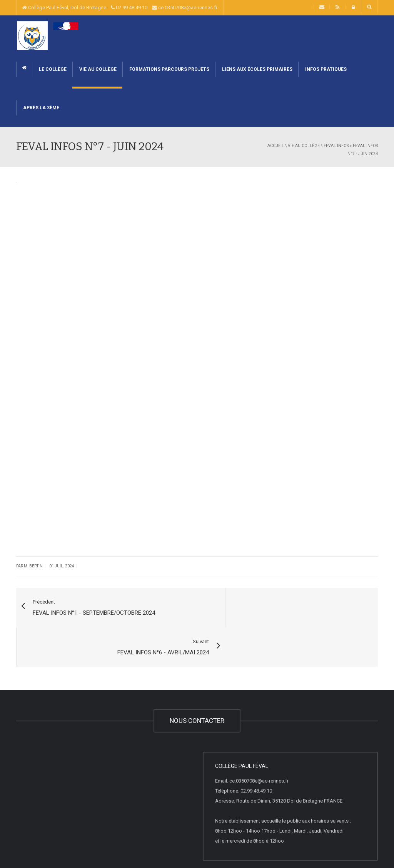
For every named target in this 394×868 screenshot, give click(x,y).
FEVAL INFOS (336, 146)
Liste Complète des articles (157, 846)
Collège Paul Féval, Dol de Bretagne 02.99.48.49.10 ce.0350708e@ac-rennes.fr (120, 8)
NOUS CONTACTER (197, 681)
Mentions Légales (103, 846)
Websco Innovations (56, 846)
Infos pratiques (325, 69)
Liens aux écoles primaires (257, 69)
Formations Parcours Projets (169, 69)
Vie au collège (97, 69)
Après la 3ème (41, 108)
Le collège (52, 69)
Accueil (276, 146)
